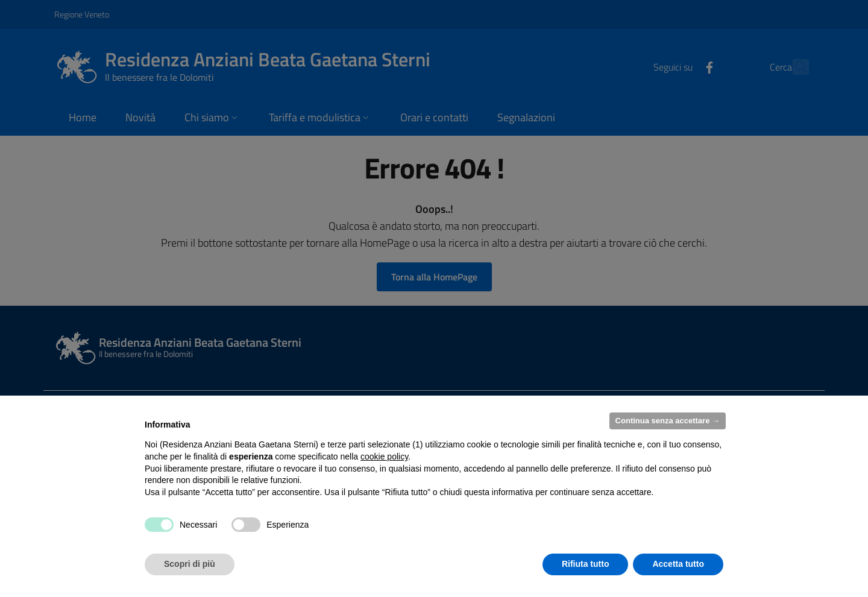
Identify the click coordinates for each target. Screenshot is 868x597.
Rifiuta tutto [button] (586, 564)
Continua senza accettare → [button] (668, 421)
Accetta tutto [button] (678, 564)
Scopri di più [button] (190, 564)
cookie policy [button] (384, 456)
